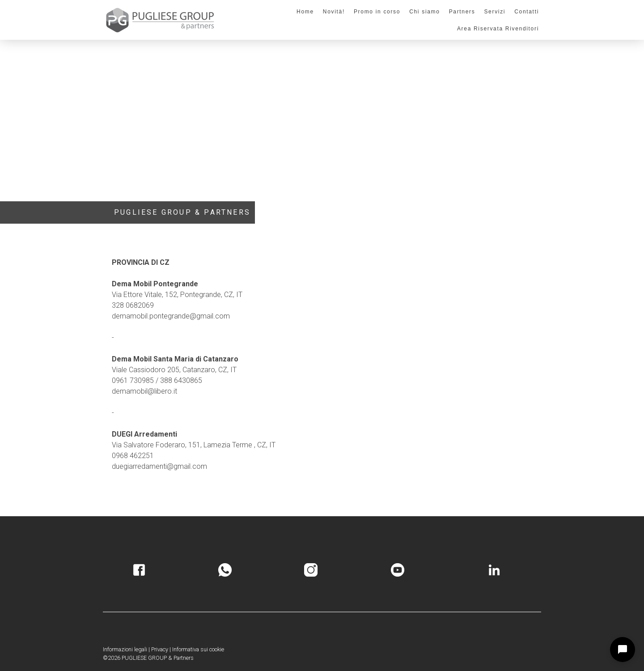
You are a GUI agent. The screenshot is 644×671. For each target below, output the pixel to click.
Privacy (160, 649)
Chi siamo (424, 12)
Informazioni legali (125, 649)
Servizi (495, 12)
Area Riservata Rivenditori (498, 29)
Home (305, 12)
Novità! (334, 12)
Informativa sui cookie (198, 649)
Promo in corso (377, 12)
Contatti (527, 12)
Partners (462, 12)
